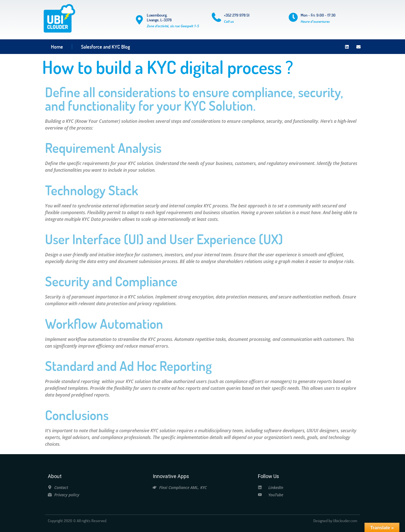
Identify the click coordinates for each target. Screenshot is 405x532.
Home (57, 47)
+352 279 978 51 (237, 15)
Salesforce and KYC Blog (105, 47)
